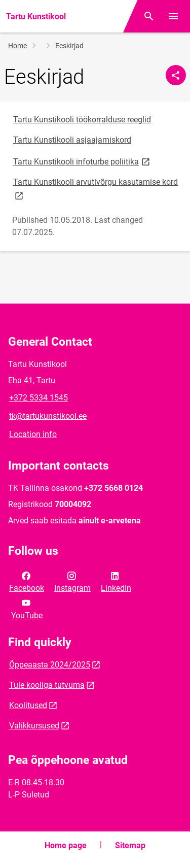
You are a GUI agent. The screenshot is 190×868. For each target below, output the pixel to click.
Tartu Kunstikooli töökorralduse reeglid (82, 120)
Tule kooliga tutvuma (47, 685)
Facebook (27, 581)
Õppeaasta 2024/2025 (50, 665)
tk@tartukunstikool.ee (48, 416)
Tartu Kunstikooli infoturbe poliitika (82, 161)
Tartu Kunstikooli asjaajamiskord (72, 140)
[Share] (176, 75)
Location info (33, 434)
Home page (66, 845)
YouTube (27, 608)
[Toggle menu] (173, 16)
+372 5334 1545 (39, 398)
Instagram (72, 581)
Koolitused (28, 705)
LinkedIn (116, 581)
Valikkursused (34, 726)
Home (17, 46)
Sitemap (130, 845)
